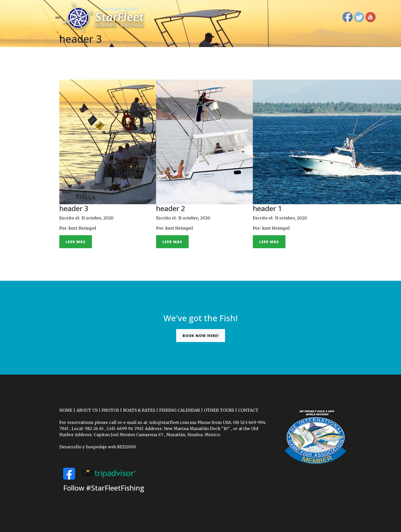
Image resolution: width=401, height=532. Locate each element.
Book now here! (201, 336)
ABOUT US (87, 410)
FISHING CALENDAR (179, 410)
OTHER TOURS (219, 410)
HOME (66, 410)
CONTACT (248, 410)
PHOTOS (110, 410)
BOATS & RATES (139, 410)
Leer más (76, 242)
